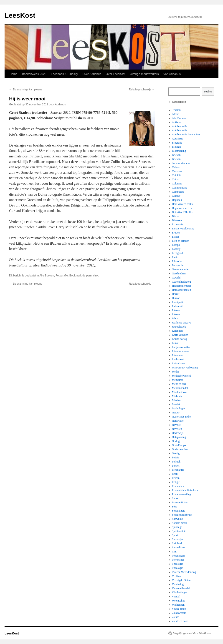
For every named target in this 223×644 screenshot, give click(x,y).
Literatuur (177, 355)
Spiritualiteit (179, 531)
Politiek (176, 462)
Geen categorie (180, 269)
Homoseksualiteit (182, 290)
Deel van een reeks (182, 204)
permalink (92, 276)
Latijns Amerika (181, 347)
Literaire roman (181, 351)
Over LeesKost (116, 74)
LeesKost (20, 15)
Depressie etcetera (182, 208)
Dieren (176, 216)
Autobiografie (180, 126)
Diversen (177, 220)
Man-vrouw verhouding (185, 368)
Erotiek (176, 233)
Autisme (177, 122)
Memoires (178, 380)
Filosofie (177, 261)
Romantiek (178, 486)
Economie (178, 224)
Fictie (175, 257)
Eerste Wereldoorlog (183, 229)
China (175, 179)
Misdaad (177, 400)
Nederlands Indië (181, 417)
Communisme (180, 188)
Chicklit (176, 175)
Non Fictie (178, 421)
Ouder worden (180, 449)
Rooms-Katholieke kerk (185, 490)
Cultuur (176, 196)
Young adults (179, 609)
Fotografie (62, 276)
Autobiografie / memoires (186, 134)
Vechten (176, 576)
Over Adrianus (92, 74)
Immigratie (178, 302)
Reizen (176, 478)
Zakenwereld (179, 613)
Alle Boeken (47, 276)
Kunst (175, 343)
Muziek (176, 404)
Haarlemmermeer (182, 286)
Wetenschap (179, 601)
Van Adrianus (172, 74)
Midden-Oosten (181, 392)
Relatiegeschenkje (142, 90)
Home (14, 74)
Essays (176, 237)
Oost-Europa (179, 445)
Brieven (176, 155)
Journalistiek (179, 327)
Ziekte (176, 617)
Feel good (177, 253)
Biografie (177, 143)
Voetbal (176, 597)
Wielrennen (178, 605)
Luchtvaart (178, 359)
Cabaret (176, 167)
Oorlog (176, 441)
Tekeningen (178, 556)
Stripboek (177, 543)
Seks (175, 507)
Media (176, 372)
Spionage (177, 527)
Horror (176, 294)
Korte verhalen (180, 335)
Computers (178, 192)
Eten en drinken (181, 241)
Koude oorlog (180, 339)
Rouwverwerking (181, 494)
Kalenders (178, 331)
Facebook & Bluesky (65, 74)
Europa (176, 245)
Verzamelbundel (181, 588)
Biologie (177, 147)
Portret (176, 466)
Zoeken (208, 92)
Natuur (176, 413)
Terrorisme (178, 560)
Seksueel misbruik (182, 515)
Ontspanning (179, 437)
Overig (176, 453)
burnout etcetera (181, 163)
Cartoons (177, 171)
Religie (176, 482)
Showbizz (177, 519)
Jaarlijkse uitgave (182, 323)
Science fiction (180, 502)
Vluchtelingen (180, 592)
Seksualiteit (178, 511)
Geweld (176, 278)
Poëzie (176, 458)
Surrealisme (179, 547)
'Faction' (177, 110)
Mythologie (178, 408)
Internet (176, 310)
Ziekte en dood (180, 621)
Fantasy (176, 249)
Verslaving (178, 584)
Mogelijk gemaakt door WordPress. (192, 633)
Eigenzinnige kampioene (26, 90)
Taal (174, 552)
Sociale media (180, 523)
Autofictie (178, 139)
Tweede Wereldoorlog (184, 572)
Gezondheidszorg (182, 282)
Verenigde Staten (181, 580)
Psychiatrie (178, 470)
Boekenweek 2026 (34, 74)
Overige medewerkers (144, 74)
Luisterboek (179, 363)
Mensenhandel (180, 388)
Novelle (176, 425)
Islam (175, 318)
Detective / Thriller (182, 212)
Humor (176, 298)
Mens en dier (179, 384)
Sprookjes (177, 539)
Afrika (176, 114)
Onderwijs (178, 433)
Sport (175, 535)
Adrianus (60, 104)
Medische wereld (181, 376)
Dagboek (177, 200)
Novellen (177, 429)
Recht (175, 474)
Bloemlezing (179, 151)
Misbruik (177, 396)
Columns (177, 184)
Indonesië (177, 306)
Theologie (178, 564)
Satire (175, 498)
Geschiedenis (179, 274)
